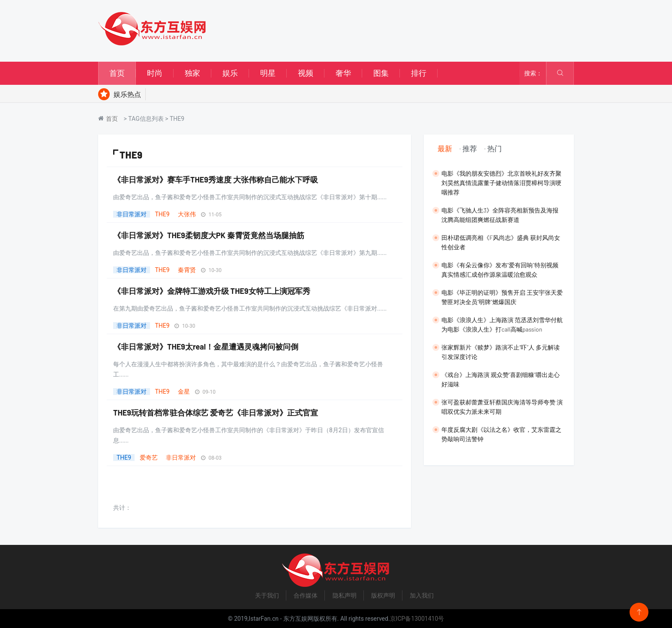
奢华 (343, 73)
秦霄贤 (187, 270)
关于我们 (267, 595)
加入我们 (422, 595)
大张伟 (187, 214)
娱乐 (230, 73)
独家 (192, 73)
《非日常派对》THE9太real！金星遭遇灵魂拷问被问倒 (206, 347)
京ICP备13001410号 (417, 619)
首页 (117, 73)
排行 (419, 73)
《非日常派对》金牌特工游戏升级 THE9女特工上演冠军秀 (212, 291)
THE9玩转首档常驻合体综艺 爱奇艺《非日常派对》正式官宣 (216, 413)
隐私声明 (345, 595)
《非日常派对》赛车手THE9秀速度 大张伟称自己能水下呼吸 (216, 179)
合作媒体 (306, 595)
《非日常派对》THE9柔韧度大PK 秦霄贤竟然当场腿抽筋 (209, 235)
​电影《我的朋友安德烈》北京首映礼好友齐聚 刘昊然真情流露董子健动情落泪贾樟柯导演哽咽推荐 (501, 183)
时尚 (155, 73)
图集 (381, 73)
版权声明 (383, 595)
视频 (306, 73)
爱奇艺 (149, 458)
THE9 (162, 214)
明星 (268, 73)
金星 (184, 392)
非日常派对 (132, 214)
